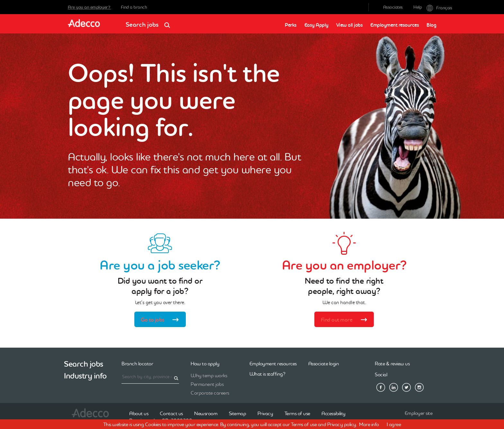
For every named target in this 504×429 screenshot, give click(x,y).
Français (431, 7)
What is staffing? (267, 374)
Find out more (346, 320)
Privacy (265, 413)
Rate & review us (392, 363)
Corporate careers (210, 393)
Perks (291, 25)
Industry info (85, 376)
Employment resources (395, 25)
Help (418, 7)
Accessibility (333, 413)
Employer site (419, 413)
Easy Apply (316, 25)
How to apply (205, 363)
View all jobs (350, 25)
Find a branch (134, 7)
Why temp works (209, 375)
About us (139, 413)
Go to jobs (162, 320)
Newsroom (206, 413)
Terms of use (297, 413)
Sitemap (238, 413)
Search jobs (150, 22)
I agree (394, 424)
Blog (431, 25)
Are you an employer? (90, 7)
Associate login (324, 363)
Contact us (171, 413)
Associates (393, 7)
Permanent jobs (207, 384)
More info (369, 424)
